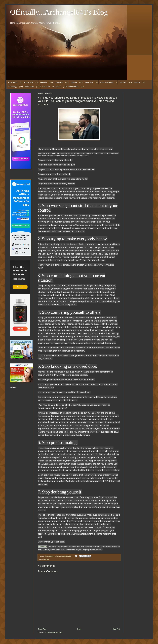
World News (29, 87)
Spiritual (137, 82)
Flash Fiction (13, 82)
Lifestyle (74, 82)
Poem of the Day (107, 82)
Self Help (123, 82)
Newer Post (42, 629)
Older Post (116, 629)
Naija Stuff (89, 82)
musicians (46, 87)
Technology (13, 87)
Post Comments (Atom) (55, 633)
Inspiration (59, 82)
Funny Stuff (28, 82)
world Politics (74, 87)
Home (79, 629)
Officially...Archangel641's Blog (59, 12)
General (44, 82)
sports (59, 87)
